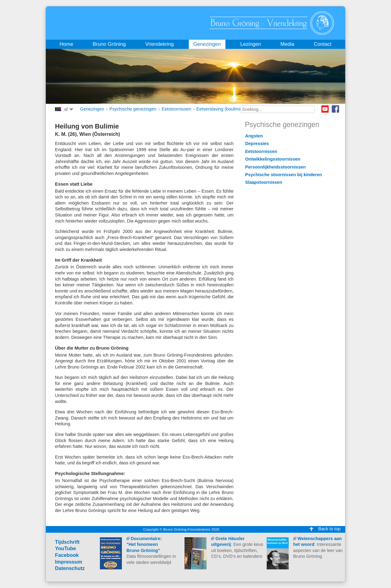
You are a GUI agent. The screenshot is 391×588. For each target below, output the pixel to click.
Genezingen (92, 109)
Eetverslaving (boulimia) (220, 109)
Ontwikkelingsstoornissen (273, 159)
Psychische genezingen (133, 109)
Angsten (254, 136)
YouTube (66, 548)
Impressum (69, 562)
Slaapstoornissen (264, 182)
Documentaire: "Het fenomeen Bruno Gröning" (144, 544)
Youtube (325, 109)
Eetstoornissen (176, 109)
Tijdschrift (67, 542)
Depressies (257, 143)
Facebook (335, 109)
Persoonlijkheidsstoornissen (276, 167)
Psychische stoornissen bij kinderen (284, 175)
